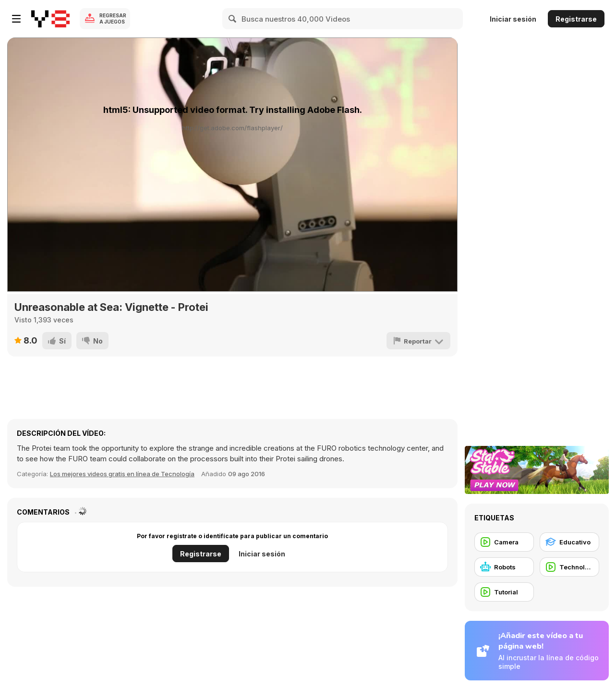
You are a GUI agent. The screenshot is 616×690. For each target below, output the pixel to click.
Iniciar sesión (513, 19)
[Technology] (569, 567)
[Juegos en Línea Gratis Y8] (50, 19)
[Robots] (504, 567)
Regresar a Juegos (113, 18)
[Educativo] (569, 542)
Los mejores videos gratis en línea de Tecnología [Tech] (122, 474)
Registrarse (576, 19)
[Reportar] (418, 341)
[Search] (233, 19)
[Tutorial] (504, 592)
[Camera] (504, 542)
